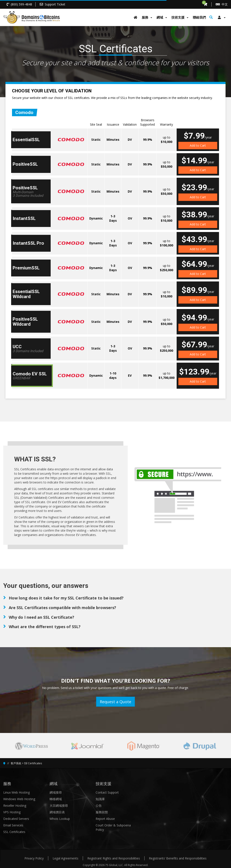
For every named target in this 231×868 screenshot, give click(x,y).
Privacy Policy (34, 858)
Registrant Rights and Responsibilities (114, 858)
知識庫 (100, 799)
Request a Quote (115, 702)
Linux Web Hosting (16, 792)
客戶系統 (16, 763)
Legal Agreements (66, 858)
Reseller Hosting (15, 806)
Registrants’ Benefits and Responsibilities (178, 858)
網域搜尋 (56, 792)
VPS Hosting (12, 812)
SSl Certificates (33, 763)
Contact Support (107, 792)
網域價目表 (57, 812)
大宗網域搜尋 (59, 806)
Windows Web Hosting (19, 799)
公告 (99, 806)
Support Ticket (55, 4)
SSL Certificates (14, 832)
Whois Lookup (60, 819)
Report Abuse (105, 819)
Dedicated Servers (16, 819)
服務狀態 (102, 812)
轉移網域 (56, 799)
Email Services (13, 825)
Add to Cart (198, 145)
